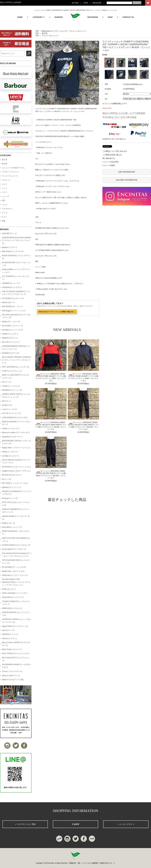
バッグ (5, 205)
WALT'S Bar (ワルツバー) (12, 649)
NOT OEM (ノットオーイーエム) (15, 483)
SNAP (110, 17)
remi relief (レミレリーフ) (12, 527)
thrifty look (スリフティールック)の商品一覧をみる (57, 312)
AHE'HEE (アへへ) (9, 233)
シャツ (5, 184)
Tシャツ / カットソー (78, 31)
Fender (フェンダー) (10, 334)
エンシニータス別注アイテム (13, 168)
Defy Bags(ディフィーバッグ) (14, 311)
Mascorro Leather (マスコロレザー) (16, 432)
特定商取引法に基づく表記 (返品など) (114, 139)
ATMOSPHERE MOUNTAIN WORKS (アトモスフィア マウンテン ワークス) (16, 240)
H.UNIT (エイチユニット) (12, 371)
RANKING (59, 17)
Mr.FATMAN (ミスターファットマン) (16, 467)
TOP (37, 31)
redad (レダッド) (8, 523)
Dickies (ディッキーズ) (11, 322)
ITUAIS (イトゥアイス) (11, 386)
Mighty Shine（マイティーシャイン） (17, 448)
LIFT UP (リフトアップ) (11, 413)
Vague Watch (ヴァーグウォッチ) (15, 626)
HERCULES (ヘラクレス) (12, 608)
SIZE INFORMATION (127, 172)
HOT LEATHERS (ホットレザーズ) (16, 367)
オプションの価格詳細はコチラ (115, 103)
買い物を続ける (109, 158)
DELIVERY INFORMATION (127, 180)
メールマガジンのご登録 (25, 824)
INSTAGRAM (93, 17)
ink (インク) (6, 382)
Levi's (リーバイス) (9, 409)
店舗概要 (75, 824)
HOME (20, 17)
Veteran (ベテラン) (9, 638)
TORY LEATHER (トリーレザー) (15, 593)
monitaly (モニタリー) (10, 456)
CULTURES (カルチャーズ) (13, 298)
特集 (4, 221)
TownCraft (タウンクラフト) (13, 597)
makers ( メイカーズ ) (11, 428)
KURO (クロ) (7, 405)
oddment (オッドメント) (11, 487)
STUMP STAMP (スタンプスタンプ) (16, 545)
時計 (4, 200)
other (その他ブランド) (11, 676)
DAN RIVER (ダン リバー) (12, 306)
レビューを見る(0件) (111, 162)
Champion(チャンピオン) (12, 287)
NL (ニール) (6, 479)
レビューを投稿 (109, 165)
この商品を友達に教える (112, 155)
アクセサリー (7, 209)
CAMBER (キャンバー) (11, 283)
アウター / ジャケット (11, 172)
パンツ (5, 192)
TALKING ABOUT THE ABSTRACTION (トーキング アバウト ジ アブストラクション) (16, 582)
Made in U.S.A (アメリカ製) (13, 680)
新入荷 (45, 33)
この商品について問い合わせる (115, 151)
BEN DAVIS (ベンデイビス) (13, 251)
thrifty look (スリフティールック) (54, 31)
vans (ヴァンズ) (8, 630)
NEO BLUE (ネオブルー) (12, 475)
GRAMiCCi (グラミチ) (11, 353)
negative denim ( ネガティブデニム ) (16, 471)
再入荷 (5, 164)
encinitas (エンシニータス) (12, 330)
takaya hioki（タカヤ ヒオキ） (14, 571)
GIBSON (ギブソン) (10, 338)
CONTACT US (128, 17)
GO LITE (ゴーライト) (11, 342)
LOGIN (86, 3)
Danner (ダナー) (8, 302)
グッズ (5, 213)
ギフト (5, 217)
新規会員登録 (97, 3)
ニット (5, 188)
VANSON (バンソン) (10, 634)
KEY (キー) (6, 401)
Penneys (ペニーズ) (10, 498)
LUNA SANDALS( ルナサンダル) (15, 417)
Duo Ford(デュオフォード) (12, 326)
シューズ (5, 196)
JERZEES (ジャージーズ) (12, 390)
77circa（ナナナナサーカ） (13, 671)
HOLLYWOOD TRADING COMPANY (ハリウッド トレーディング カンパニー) (16, 360)
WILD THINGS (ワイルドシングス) (16, 653)
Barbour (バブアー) (9, 247)
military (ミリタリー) (10, 452)
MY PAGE (75, 3)
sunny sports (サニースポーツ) (14, 549)
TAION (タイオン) (9, 589)
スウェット (6, 180)
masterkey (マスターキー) (12, 437)
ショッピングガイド (126, 824)
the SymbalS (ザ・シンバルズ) (14, 567)
